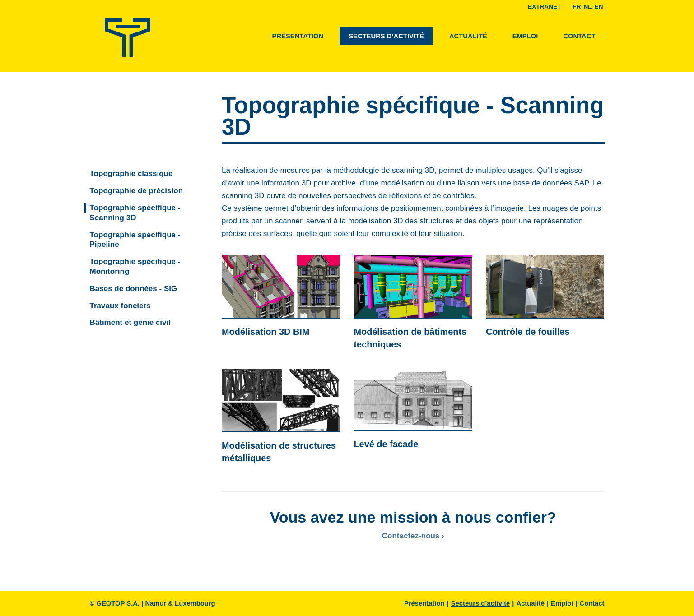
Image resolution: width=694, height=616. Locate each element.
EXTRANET (544, 7)
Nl (587, 7)
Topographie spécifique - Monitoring (135, 266)
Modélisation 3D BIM (265, 332)
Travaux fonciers (120, 306)
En (599, 7)
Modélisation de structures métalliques (279, 452)
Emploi (525, 36)
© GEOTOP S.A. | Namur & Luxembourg (153, 603)
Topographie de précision (137, 191)
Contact (579, 36)
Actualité (468, 36)
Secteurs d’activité (386, 36)
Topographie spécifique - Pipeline (135, 240)
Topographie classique (131, 174)
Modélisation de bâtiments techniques (410, 338)
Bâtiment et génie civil (130, 322)
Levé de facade (386, 444)
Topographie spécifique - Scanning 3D (135, 213)
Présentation (298, 36)
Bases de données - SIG (134, 289)
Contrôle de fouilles (528, 332)
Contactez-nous (411, 536)
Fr (577, 7)
